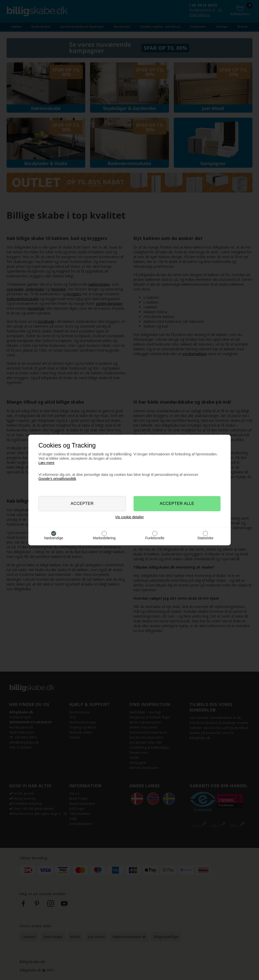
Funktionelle (155, 538)
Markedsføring (104, 538)
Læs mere (46, 463)
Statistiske (205, 538)
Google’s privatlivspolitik (57, 479)
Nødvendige (54, 538)
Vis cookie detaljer (129, 517)
